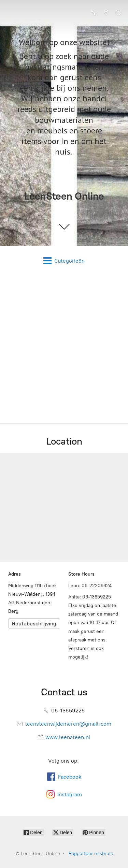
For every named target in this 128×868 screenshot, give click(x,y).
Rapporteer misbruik (91, 853)
